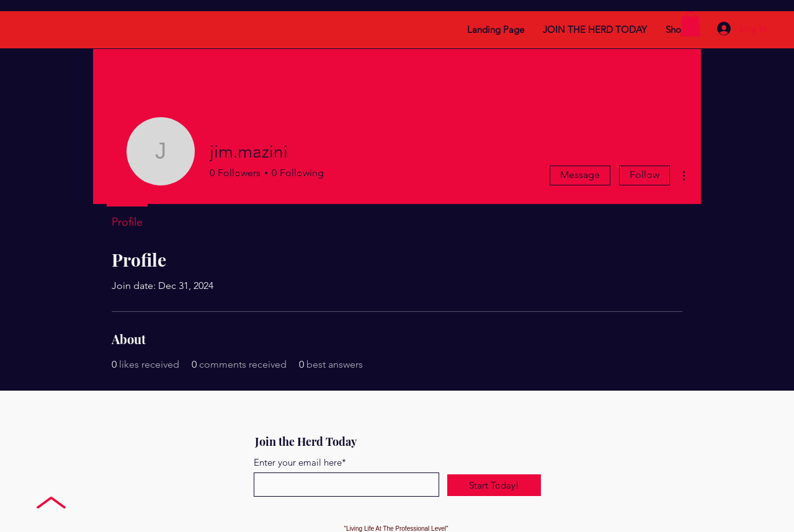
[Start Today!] (494, 485)
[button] (690, 24)
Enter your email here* (300, 462)
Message (580, 175)
